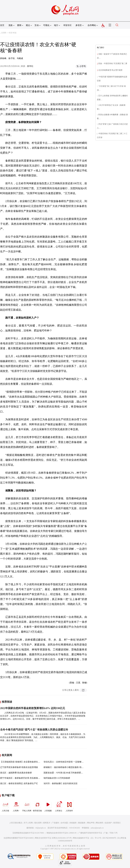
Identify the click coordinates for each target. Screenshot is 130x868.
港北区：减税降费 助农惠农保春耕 (16, 773)
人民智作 (69, 806)
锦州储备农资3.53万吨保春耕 (57, 778)
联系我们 (117, 823)
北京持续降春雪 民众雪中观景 (110, 70)
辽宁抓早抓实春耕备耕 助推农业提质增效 (19, 767)
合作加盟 (64, 823)
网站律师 (99, 823)
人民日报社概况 (16, 823)
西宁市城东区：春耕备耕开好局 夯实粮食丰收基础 (23, 778)
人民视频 (48, 806)
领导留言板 (37, 806)
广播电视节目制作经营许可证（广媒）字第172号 (98, 833)
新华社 (30, 66)
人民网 (3, 33)
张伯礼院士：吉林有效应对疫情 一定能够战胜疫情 (67, 762)
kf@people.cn (41, 828)
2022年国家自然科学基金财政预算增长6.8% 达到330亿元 (33, 708)
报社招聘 (38, 823)
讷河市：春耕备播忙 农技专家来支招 (60, 783)
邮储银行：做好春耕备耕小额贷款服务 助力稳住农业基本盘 (71, 767)
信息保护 (108, 823)
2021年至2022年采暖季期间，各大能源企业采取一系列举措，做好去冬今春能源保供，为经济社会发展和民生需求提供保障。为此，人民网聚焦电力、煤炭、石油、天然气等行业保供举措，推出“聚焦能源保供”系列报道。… (43, 737)
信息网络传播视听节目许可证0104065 (19, 838)
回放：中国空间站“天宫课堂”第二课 (113, 64)
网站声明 (91, 823)
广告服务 (55, 823)
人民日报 (5, 806)
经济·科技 (13, 33)
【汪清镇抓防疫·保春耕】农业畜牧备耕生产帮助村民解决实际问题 (30, 762)
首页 (2, 25)
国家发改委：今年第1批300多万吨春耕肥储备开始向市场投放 (72, 773)
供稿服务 (73, 823)
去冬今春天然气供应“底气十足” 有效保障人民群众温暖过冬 (34, 730)
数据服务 (82, 823)
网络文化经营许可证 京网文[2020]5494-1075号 (53, 838)
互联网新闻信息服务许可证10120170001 (28, 833)
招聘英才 (47, 823)
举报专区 (67, 25)
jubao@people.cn (97, 828)
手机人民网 (27, 806)
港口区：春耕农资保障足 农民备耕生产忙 (19, 783)
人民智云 (59, 806)
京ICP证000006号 (109, 838)
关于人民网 (28, 823)
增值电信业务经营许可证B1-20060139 (61, 833)
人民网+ (16, 806)
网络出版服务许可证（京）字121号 (87, 838)
